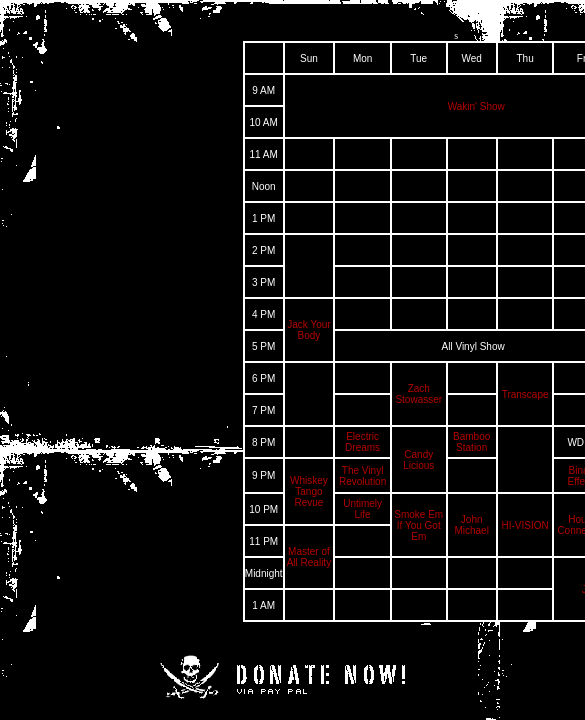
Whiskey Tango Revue (309, 491)
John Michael (471, 525)
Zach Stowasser (418, 394)
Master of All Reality (309, 557)
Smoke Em (418, 514)
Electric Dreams (362, 442)
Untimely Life (362, 509)
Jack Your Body (308, 330)
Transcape (525, 394)
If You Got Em (419, 531)
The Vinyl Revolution (362, 476)
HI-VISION (524, 525)
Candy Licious (418, 460)
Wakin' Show (476, 106)
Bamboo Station (471, 442)
